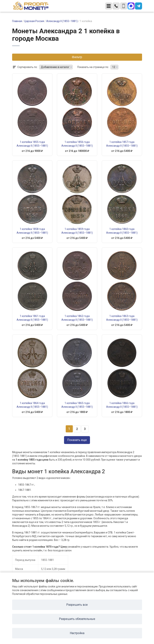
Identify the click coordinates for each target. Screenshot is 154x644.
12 (114, 67)
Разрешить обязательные (77, 619)
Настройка (77, 633)
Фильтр (77, 57)
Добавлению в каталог (55, 67)
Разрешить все (77, 605)
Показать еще (77, 440)
